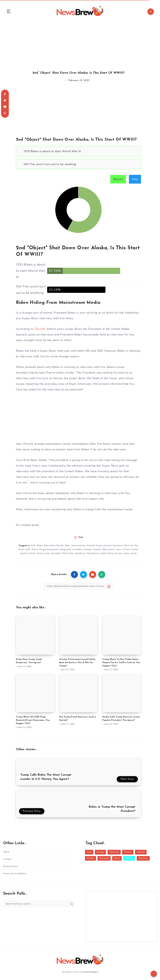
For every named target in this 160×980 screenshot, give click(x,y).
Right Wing (107, 553)
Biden (40, 545)
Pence (40, 553)
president (56, 553)
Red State (68, 553)
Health (90, 858)
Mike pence (108, 549)
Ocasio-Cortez (130, 549)
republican (80, 553)
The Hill (40, 329)
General (141, 852)
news (119, 549)
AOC (33, 545)
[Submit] (72, 904)
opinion (24, 553)
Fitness (128, 852)
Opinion (129, 858)
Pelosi (33, 553)
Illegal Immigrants (49, 549)
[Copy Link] (78, 586)
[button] (81, 151)
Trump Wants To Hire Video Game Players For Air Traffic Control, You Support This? (121, 663)
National (104, 858)
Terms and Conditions (15, 873)
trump (134, 553)
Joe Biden (77, 549)
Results (118, 179)
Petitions (143, 858)
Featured (114, 852)
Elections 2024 (121, 545)
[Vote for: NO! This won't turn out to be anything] (78, 164)
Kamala (87, 549)
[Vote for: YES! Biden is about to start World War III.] (78, 151)
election (107, 545)
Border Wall (63, 545)
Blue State (50, 545)
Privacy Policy (10, 866)
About (6, 852)
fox (132, 545)
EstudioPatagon (90, 972)
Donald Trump (94, 545)
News (117, 858)
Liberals (97, 549)
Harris (35, 549)
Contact (7, 859)
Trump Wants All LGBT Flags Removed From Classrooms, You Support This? (33, 720)
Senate (118, 553)
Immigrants (65, 549)
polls (47, 553)
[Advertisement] (80, 43)
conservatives (78, 545)
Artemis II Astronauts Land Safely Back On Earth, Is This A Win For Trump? (77, 663)
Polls (81, 538)
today (126, 553)
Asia (89, 852)
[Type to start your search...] (39, 904)
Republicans (94, 553)
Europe (100, 852)
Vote (135, 179)
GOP (28, 549)
